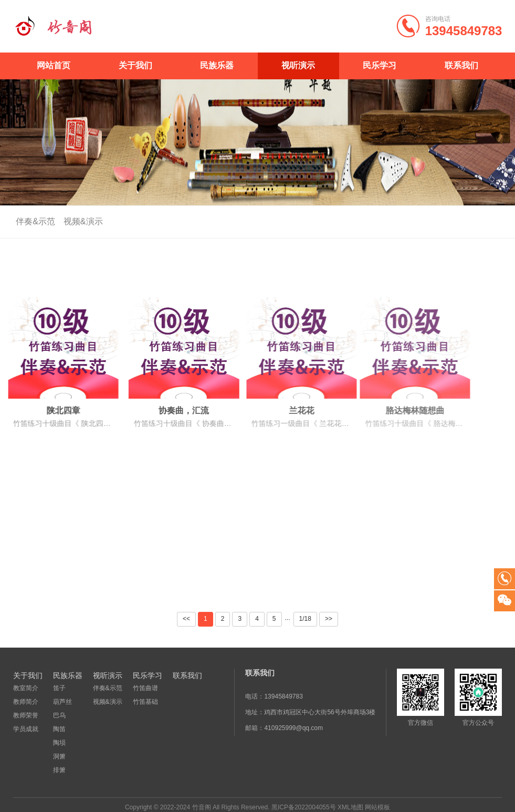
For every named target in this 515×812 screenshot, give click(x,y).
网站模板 (377, 807)
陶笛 (59, 729)
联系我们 (461, 65)
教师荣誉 (26, 715)
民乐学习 (380, 65)
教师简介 (26, 702)
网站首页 (54, 65)
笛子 (59, 688)
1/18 (305, 619)
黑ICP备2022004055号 (304, 807)
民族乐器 (217, 65)
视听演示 (298, 65)
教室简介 (26, 688)
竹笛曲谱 (145, 688)
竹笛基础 (145, 702)
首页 (481, 222)
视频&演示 (80, 221)
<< (186, 619)
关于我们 (135, 65)
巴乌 (59, 715)
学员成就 (26, 729)
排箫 (59, 770)
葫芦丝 (62, 702)
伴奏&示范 (32, 221)
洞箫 (59, 756)
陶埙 (59, 743)
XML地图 (350, 807)
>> (329, 619)
